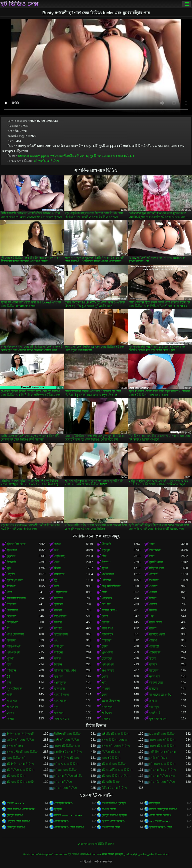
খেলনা (153, 586)
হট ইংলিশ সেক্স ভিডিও (20, 764)
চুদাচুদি (58, 809)
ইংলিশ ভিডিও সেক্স (161, 827)
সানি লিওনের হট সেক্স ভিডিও (165, 752)
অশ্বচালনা (23, 156)
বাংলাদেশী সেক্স (111, 827)
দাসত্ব (57, 659)
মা (8, 628)
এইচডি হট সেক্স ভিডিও (116, 734)
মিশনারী (11, 562)
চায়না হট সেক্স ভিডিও (162, 734)
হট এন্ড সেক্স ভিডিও (66, 764)
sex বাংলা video (159, 821)
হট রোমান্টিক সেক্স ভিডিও (117, 770)
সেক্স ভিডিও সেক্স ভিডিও (69, 827)
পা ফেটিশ (12, 707)
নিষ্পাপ (106, 562)
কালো (153, 628)
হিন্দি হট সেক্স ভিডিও (114, 788)
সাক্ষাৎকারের (62, 719)
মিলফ (58, 568)
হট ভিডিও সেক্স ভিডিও (21, 770)
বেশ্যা (105, 616)
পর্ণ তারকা (56, 156)
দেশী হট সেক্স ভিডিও (67, 740)
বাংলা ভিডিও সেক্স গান (115, 740)
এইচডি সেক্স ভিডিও (19, 821)
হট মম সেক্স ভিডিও (66, 770)
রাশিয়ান (11, 671)
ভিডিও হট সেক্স (111, 752)
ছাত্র (9, 665)
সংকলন (154, 580)
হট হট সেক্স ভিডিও (66, 788)
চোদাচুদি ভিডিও (63, 803)
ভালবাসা (59, 689)
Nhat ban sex (93, 854)
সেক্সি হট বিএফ (158, 758)
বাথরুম (106, 689)
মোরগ (153, 640)
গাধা (152, 544)
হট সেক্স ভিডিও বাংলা (162, 776)
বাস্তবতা (106, 640)
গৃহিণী (10, 659)
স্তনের (153, 659)
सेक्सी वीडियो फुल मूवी (112, 854)
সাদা (120, 156)
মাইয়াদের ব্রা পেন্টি (160, 695)
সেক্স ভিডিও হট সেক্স (67, 758)
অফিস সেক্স (156, 683)
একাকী (153, 592)
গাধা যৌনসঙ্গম (15, 634)
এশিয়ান (106, 580)
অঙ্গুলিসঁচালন (111, 586)
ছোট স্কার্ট (155, 713)
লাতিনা (58, 653)
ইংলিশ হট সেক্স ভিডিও (68, 734)
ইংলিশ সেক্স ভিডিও (113, 821)
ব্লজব (114, 156)
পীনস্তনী (68, 156)
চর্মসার (58, 622)
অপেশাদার (60, 616)
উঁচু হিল (59, 677)
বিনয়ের (59, 598)
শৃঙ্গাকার (59, 604)
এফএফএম (13, 653)
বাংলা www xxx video (68, 815)
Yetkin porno (30, 854)
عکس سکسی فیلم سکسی (139, 854)
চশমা (105, 646)
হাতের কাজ (61, 634)
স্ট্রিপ (57, 580)
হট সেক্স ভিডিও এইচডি (68, 776)
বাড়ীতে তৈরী (157, 634)
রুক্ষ (9, 683)
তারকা (105, 622)
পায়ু (104, 683)
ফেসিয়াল (79, 156)
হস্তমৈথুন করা (15, 580)
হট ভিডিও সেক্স (19, 4)
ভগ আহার (108, 671)
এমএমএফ (108, 665)
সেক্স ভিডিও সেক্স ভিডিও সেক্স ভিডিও (23, 809)
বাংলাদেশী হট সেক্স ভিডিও (22, 752)
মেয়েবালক (61, 701)
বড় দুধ (89, 156)
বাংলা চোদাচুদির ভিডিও (163, 809)
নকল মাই (155, 677)
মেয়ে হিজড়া (62, 695)
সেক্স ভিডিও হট (16, 758)
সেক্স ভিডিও (61, 821)
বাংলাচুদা (154, 803)
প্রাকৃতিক (107, 598)
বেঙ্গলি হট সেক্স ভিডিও (68, 752)
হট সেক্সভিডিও (63, 782)
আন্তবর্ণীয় (12, 622)
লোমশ (153, 604)
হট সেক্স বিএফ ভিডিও (162, 770)
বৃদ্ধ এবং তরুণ (158, 719)
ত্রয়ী (57, 586)
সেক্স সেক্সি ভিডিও (160, 815)
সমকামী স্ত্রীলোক (16, 598)
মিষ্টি (104, 592)
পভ (151, 616)
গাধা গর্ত (12, 701)
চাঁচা (104, 556)
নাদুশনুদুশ (107, 707)
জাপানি (106, 604)
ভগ (56, 550)
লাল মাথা (107, 628)
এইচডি (11, 574)
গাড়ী (10, 695)
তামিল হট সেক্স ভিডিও (20, 740)
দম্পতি (58, 628)
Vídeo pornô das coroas (53, 854)
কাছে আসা (156, 622)
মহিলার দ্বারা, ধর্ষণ (65, 671)
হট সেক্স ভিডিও (16, 776)
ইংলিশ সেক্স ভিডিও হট (20, 734)
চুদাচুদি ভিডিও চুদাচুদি (114, 815)
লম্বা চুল (59, 646)
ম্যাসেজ (154, 671)
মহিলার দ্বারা (156, 568)
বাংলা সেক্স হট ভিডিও (162, 740)
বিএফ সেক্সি (109, 809)
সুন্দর (105, 568)
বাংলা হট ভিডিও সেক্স (67, 746)
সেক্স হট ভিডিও (111, 758)
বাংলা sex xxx (15, 803)
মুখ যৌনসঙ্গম (15, 689)
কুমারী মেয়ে (156, 562)
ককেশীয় (11, 616)
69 (8, 677)
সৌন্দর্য (153, 574)
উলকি (153, 610)
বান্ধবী (58, 610)
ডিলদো (11, 640)
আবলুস (154, 707)
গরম (9, 592)
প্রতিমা (153, 701)
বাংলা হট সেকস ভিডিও (116, 746)
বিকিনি (58, 665)
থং (56, 640)
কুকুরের (45, 156)
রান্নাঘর (106, 719)
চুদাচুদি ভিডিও (15, 815)
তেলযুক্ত (107, 659)
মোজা (10, 713)
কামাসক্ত (35, 156)
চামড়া (153, 598)
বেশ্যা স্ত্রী (154, 646)
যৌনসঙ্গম (155, 653)
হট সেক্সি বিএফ (111, 782)
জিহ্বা (10, 719)
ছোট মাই (59, 556)
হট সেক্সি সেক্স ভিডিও (162, 782)
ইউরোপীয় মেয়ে (16, 544)
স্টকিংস (11, 586)
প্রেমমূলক (60, 683)
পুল (56, 707)
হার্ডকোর (129, 156)
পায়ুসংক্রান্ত (61, 592)
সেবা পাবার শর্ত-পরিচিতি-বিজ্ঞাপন (96, 844)
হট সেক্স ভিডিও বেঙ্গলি (20, 782)
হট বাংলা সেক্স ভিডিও (162, 764)
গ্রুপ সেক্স (107, 653)
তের (57, 562)
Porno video (162, 854)
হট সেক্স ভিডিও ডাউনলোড (118, 776)
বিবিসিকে (107, 634)
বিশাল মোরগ (102, 156)
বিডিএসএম (14, 646)
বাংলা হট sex (15, 746)
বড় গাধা (59, 713)
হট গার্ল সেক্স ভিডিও (46, 161)
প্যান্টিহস (107, 713)
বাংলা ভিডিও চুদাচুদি (114, 803)
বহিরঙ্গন (11, 604)
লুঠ (9, 568)
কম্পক (153, 665)
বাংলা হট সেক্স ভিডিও (162, 746)
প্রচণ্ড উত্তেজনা (111, 701)
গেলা (105, 677)
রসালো (154, 689)
